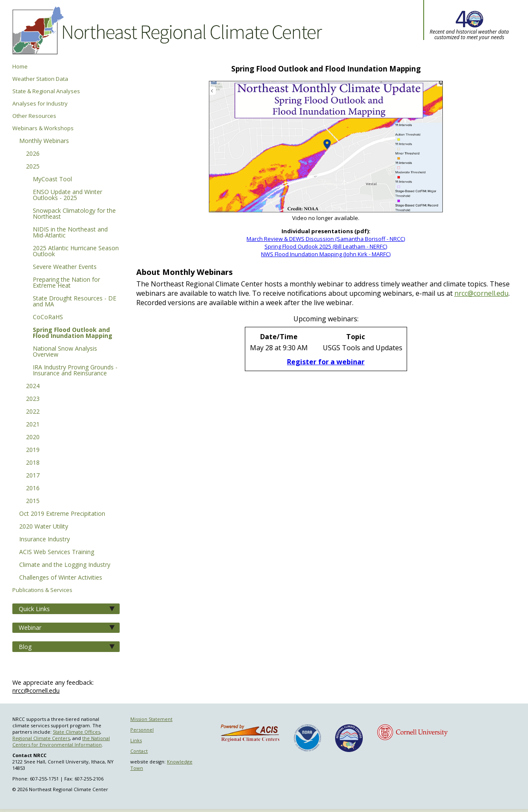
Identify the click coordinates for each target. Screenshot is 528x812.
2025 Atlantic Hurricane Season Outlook (76, 252)
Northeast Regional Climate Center (166, 32)
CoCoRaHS (48, 317)
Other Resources (34, 116)
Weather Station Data (40, 79)
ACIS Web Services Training (57, 552)
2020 (33, 437)
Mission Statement (151, 719)
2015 (33, 501)
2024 (33, 386)
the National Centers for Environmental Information (61, 741)
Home (20, 67)
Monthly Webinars (44, 141)
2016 (33, 489)
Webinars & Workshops (43, 128)
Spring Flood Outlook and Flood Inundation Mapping (73, 333)
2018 (33, 463)
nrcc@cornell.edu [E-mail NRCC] (481, 293)
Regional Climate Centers (41, 738)
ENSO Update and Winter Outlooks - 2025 (67, 195)
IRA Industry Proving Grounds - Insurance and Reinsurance (75, 371)
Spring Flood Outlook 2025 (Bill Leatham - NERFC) (326, 246)
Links (136, 740)
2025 (33, 167)
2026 (33, 154)
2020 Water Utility (44, 527)
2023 (33, 399)
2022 (33, 412)
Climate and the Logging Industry (65, 565)
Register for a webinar (326, 362)
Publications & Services (42, 590)
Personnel (142, 730)
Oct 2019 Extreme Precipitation (62, 514)
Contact (139, 751)
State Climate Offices (76, 732)
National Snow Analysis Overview (65, 352)
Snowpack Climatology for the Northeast (74, 214)
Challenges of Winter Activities (61, 578)
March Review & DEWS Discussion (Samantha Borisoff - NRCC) (326, 239)
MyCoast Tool (52, 180)
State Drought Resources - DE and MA (75, 302)
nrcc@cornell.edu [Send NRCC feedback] (36, 690)
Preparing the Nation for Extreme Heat (66, 283)
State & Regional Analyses (46, 91)
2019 (33, 450)
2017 (33, 476)
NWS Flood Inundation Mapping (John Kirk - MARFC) (326, 254)
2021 (33, 425)
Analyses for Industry (40, 104)
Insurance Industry (44, 540)
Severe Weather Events (65, 267)
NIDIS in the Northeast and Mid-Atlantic (70, 233)
